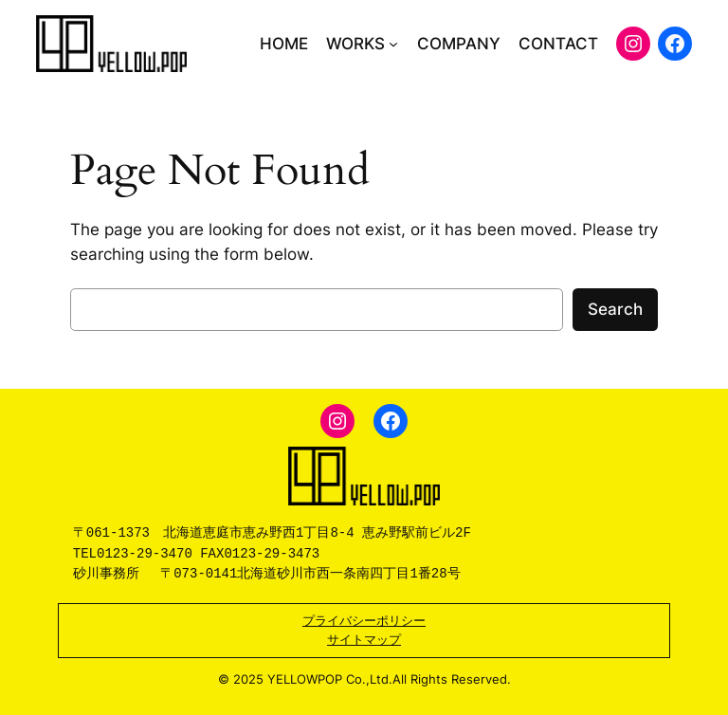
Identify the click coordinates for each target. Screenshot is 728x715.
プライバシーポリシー (364, 621)
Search (615, 309)
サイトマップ (364, 640)
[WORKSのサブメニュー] (393, 44)
